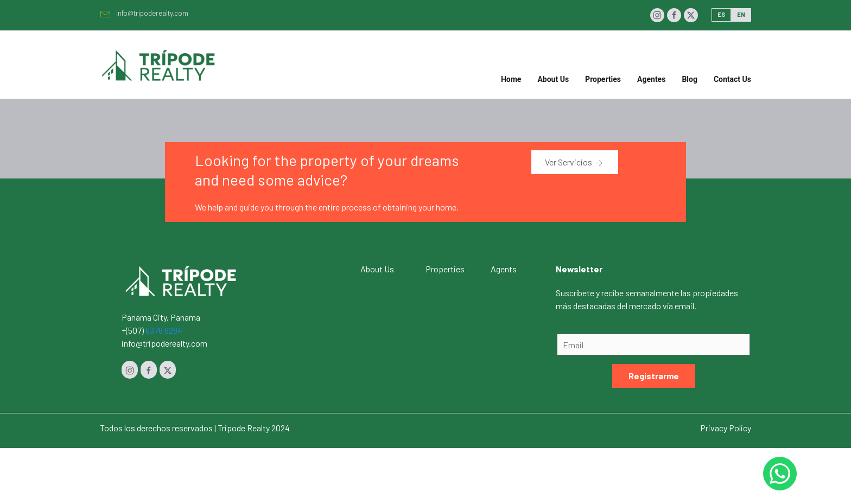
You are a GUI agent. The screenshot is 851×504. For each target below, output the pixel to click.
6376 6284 (164, 330)
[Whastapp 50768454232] (780, 474)
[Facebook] (674, 15)
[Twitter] (691, 15)
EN (741, 14)
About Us (553, 79)
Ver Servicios (575, 163)
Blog (690, 79)
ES (721, 14)
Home (511, 79)
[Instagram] (657, 15)
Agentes (651, 79)
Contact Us (732, 79)
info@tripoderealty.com (144, 13)
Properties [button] (603, 79)
